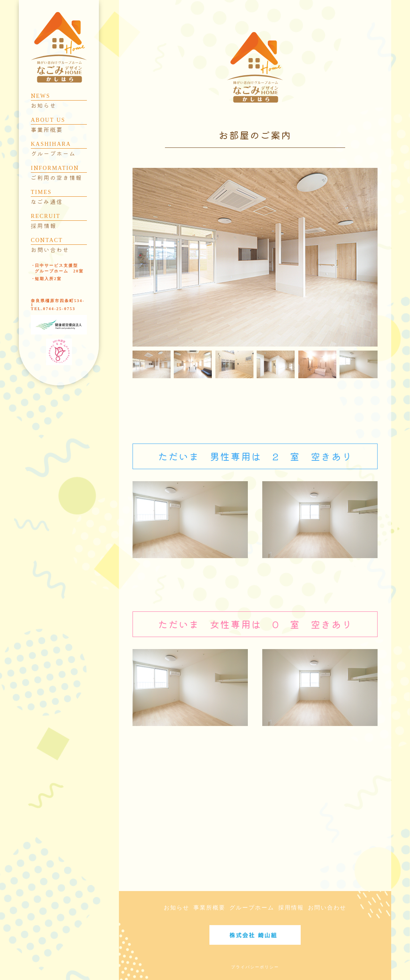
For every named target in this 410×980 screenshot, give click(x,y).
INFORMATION (59, 173)
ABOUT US (59, 125)
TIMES (59, 197)
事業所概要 (209, 908)
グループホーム (252, 908)
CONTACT (59, 245)
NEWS (59, 101)
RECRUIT (59, 221)
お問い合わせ (327, 908)
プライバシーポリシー (255, 967)
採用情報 (291, 908)
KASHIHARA (59, 149)
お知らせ (177, 908)
